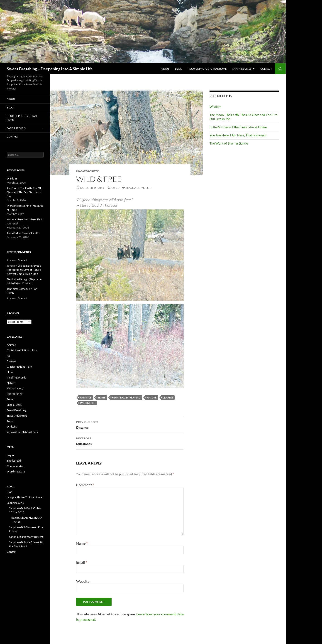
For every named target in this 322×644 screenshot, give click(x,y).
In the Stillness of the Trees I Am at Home (238, 127)
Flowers (12, 361)
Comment (85, 485)
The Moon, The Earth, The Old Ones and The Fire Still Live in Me (25, 192)
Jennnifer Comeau (18, 289)
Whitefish (13, 426)
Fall (9, 356)
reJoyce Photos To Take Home (207, 69)
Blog (178, 69)
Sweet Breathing (16, 410)
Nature (152, 397)
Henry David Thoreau (126, 397)
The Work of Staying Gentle (229, 143)
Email (82, 562)
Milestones (130, 441)
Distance (130, 424)
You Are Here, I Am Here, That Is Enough (238, 135)
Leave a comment (138, 188)
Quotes (168, 397)
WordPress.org (16, 471)
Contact (266, 69)
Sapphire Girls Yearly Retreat (26, 537)
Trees (10, 421)
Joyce (115, 188)
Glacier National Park (19, 367)
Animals (86, 397)
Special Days (14, 405)
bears (101, 397)
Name (82, 543)
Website (83, 581)
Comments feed (16, 466)
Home (10, 372)
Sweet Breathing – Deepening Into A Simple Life (50, 69)
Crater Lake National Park (22, 350)
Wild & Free (88, 403)
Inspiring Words (16, 377)
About (165, 69)
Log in (10, 455)
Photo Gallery (15, 388)
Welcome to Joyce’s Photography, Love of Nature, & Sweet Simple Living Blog (24, 270)
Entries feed (14, 461)
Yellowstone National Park (22, 432)
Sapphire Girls (242, 69)
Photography (15, 394)
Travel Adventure (17, 416)
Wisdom (215, 107)
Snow (10, 399)
